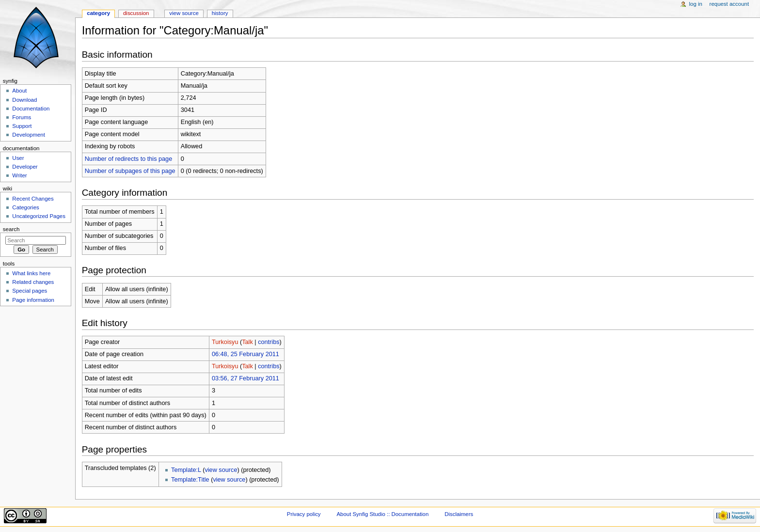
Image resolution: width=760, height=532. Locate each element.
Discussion (136, 13)
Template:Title (190, 480)
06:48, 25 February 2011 (245, 354)
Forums (22, 117)
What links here (31, 273)
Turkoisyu (225, 342)
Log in (696, 4)
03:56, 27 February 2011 (245, 378)
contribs (269, 342)
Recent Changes (33, 199)
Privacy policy (304, 514)
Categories (25, 207)
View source (184, 13)
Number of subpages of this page (130, 171)
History (220, 13)
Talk (247, 342)
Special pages (30, 291)
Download (24, 100)
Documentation (31, 109)
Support (22, 126)
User (18, 158)
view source (221, 470)
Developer (25, 167)
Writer (19, 175)
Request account (729, 4)
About (19, 91)
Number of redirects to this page (129, 159)
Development (28, 135)
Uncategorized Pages (39, 216)
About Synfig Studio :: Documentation (382, 514)
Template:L (186, 470)
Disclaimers (459, 514)
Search (11, 229)
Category (98, 13)
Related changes (33, 282)
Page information (33, 300)
